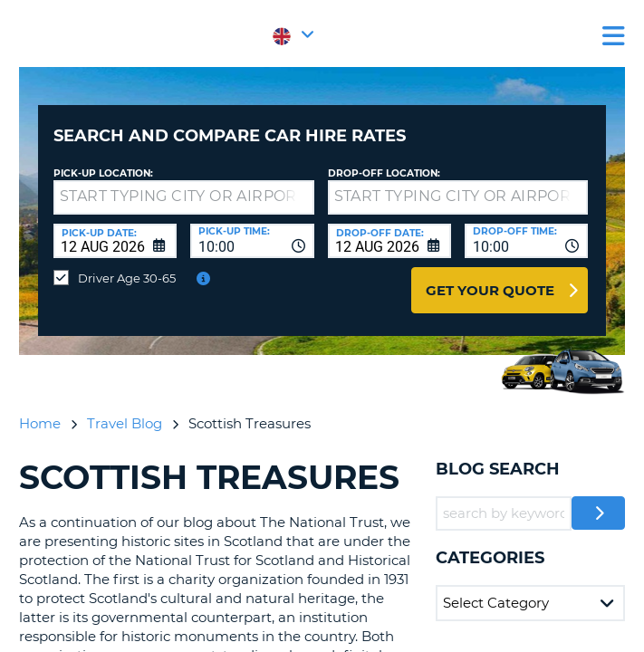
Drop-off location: (384, 173)
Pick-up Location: (103, 173)
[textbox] (184, 197)
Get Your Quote (490, 290)
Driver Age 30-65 (127, 278)
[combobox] (252, 241)
